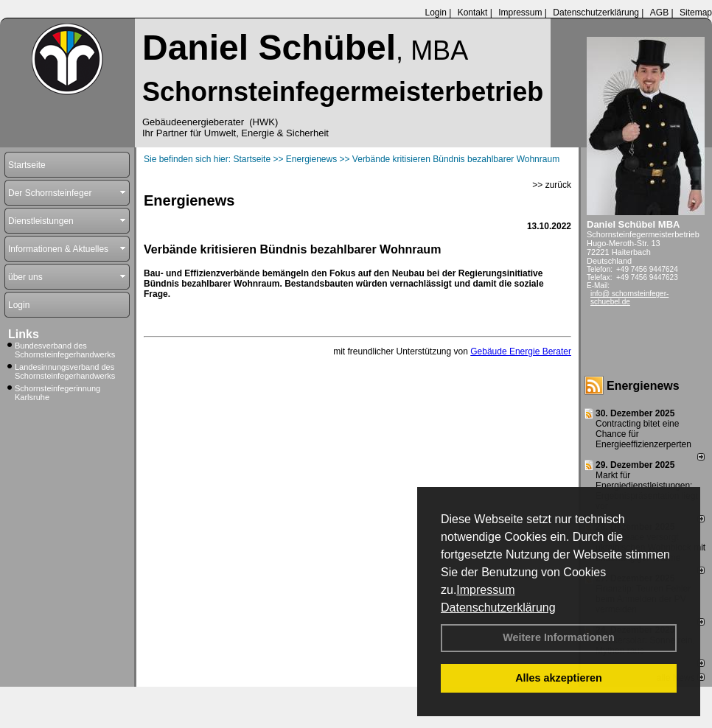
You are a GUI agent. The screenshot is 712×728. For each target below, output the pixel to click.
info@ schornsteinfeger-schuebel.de (629, 298)
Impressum (485, 590)
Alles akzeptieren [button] (559, 678)
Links (24, 334)
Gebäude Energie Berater (521, 351)
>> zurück (552, 185)
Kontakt (473, 13)
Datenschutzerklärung (498, 608)
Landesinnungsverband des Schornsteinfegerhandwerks (65, 371)
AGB (659, 13)
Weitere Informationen (559, 637)
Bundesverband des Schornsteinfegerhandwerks (65, 350)
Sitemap (696, 13)
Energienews (643, 386)
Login (435, 13)
